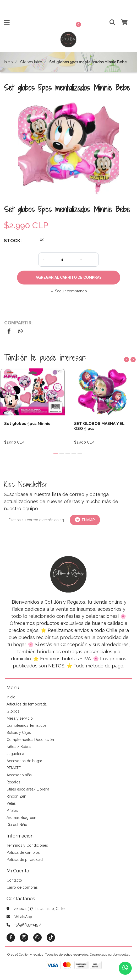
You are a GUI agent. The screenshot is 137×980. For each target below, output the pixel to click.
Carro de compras (22, 887)
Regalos (13, 782)
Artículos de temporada (27, 704)
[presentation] (127, 360)
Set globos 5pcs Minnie (27, 424)
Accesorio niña (19, 775)
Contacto (14, 880)
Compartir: (18, 323)
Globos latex (31, 62)
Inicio (8, 62)
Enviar (85, 520)
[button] (109, 23)
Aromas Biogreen (21, 818)
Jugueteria (15, 754)
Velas (11, 803)
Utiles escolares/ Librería (28, 789)
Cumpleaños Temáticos (27, 725)
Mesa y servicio (20, 718)
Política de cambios (23, 852)
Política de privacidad (25, 860)
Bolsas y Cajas (19, 733)
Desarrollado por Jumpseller (109, 955)
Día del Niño (17, 825)
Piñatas (12, 810)
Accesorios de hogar (24, 761)
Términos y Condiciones (27, 845)
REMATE (14, 768)
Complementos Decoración (30, 740)
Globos (13, 711)
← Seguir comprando (69, 291)
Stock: (13, 241)
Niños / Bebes (19, 747)
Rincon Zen (16, 796)
